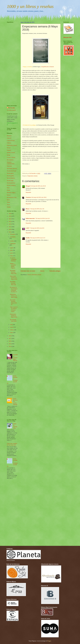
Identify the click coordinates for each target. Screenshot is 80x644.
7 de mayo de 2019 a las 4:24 (42, 218)
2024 (10, 219)
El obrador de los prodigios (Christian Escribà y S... (14, 290)
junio (12, 253)
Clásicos (9, 143)
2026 (10, 214)
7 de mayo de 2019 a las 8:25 (37, 228)
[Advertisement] (11, 60)
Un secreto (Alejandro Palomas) (13, 259)
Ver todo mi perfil (11, 110)
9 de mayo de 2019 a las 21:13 (38, 238)
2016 (10, 341)
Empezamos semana (32, 176)
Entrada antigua (55, 271)
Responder (28, 192)
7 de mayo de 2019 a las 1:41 (37, 209)
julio (12, 250)
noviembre (13, 237)
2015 (10, 344)
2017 (10, 338)
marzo (12, 327)
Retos (8, 200)
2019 (10, 232)
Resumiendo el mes (12, 197)
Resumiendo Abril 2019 (13, 320)
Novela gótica (10, 173)
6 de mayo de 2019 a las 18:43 (39, 197)
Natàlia (28, 238)
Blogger (49, 641)
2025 (10, 216)
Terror (8, 205)
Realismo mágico (11, 193)
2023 (10, 221)
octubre (12, 241)
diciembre (13, 234)
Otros (8, 188)
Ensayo (9, 148)
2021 (10, 227)
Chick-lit (9, 138)
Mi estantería (10, 160)
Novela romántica (11, 185)
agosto (12, 248)
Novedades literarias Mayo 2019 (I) (13, 302)
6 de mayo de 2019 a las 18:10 (38, 186)
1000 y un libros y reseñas (30, 6)
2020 (10, 229)
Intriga (9, 155)
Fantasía (9, 150)
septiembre (13, 244)
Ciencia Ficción (11, 141)
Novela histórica (11, 178)
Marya (28, 209)
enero (12, 332)
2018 (10, 336)
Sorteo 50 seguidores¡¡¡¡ (15, 426)
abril (12, 325)
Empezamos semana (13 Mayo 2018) (14, 296)
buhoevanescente (30, 218)
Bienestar (9, 136)
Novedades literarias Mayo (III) (13, 272)
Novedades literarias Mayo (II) (13, 283)
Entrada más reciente (28, 271)
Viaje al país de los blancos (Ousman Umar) (14, 309)
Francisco (28, 197)
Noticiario (9, 166)
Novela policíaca (11, 183)
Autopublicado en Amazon (47, 67)
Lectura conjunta (11, 157)
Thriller (9, 207)
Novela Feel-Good (11, 171)
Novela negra (10, 181)
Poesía (9, 190)
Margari (28, 186)
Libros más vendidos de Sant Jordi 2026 (12, 444)
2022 (10, 224)
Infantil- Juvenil (11, 153)
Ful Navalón (12, 108)
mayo (12, 256)
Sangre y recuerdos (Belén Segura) (13, 266)
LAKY (28, 228)
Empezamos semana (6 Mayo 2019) (14, 316)
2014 (10, 346)
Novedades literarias (12, 169)
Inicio (42, 271)
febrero (12, 330)
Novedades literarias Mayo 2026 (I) (15, 358)
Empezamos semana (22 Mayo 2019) (14, 278)
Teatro (8, 202)
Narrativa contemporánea (11, 163)
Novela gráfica (11, 176)
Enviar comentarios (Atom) (34, 275)
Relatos (9, 195)
